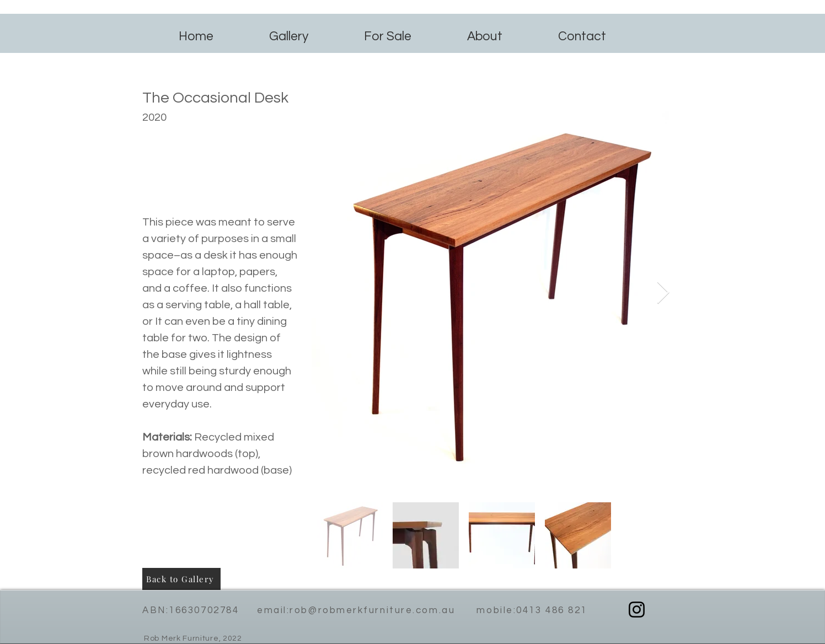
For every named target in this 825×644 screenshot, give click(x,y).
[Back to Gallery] (181, 579)
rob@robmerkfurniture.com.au (372, 610)
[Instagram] (637, 610)
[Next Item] (663, 293)
